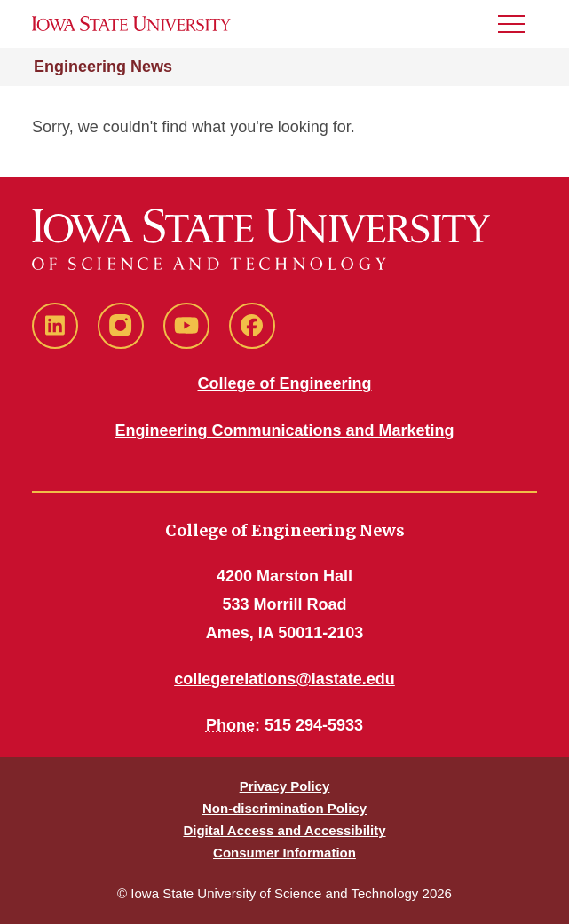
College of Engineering (284, 383)
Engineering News (103, 67)
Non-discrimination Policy (284, 808)
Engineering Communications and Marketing (284, 430)
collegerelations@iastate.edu (284, 679)
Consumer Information (284, 853)
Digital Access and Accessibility (284, 830)
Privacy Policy (285, 786)
